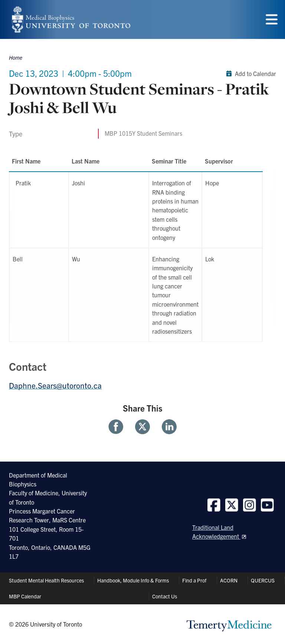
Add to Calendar (250, 73)
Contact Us (165, 596)
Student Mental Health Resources (46, 580)
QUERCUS (263, 580)
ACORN (229, 580)
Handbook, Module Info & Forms (133, 580)
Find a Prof (194, 580)
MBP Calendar (25, 596)
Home (16, 57)
